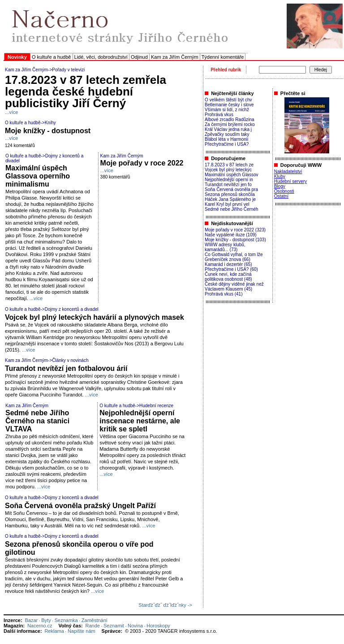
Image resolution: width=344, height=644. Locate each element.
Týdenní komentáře (223, 57)
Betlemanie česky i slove (229, 105)
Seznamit (114, 626)
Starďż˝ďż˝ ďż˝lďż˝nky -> (165, 605)
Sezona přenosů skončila (230, 194)
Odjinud (139, 57)
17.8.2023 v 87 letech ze (229, 165)
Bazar (31, 620)
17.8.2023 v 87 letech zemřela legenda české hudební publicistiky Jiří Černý (86, 91)
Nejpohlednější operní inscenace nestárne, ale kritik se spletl (140, 421)
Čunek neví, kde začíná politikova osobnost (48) (228, 277)
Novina (135, 626)
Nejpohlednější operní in (229, 180)
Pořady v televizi (68, 70)
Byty (46, 620)
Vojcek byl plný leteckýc (228, 170)
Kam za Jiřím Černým (175, 57)
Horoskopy (158, 626)
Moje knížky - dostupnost (48, 131)
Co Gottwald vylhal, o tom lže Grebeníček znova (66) (234, 257)
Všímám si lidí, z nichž (227, 110)
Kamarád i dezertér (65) (228, 264)
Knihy (50, 123)
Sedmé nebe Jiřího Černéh (232, 209)
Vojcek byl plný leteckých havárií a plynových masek (95, 317)
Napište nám (82, 631)
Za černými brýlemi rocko (230, 124)
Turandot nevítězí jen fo (228, 185)
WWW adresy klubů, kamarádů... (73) (225, 247)
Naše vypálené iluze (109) (231, 235)
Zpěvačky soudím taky (227, 134)
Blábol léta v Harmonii (226, 139)
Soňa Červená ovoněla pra (231, 189)
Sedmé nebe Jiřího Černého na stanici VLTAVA (37, 421)
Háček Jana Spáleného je (230, 199)
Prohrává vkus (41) (224, 294)
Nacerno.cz (40, 626)
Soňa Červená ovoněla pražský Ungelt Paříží (80, 506)
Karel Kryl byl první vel (227, 204)
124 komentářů (20, 146)
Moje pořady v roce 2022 (142, 163)
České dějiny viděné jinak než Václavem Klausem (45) (234, 287)
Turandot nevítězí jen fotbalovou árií (66, 368)
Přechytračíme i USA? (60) (231, 269)
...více (11, 112)
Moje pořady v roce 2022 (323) (235, 230)
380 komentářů (115, 177)
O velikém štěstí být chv (228, 100)
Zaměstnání (95, 620)
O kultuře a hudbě (51, 57)
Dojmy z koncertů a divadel (72, 309)
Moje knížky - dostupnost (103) (235, 240)
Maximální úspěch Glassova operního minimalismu (38, 176)
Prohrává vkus (219, 115)
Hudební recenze (156, 406)
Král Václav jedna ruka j (228, 129)
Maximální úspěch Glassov (232, 175)
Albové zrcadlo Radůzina (230, 120)
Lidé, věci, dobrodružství (101, 57)
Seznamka (66, 620)
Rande (93, 626)
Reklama (54, 631)
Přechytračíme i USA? (227, 144)
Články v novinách (70, 360)
